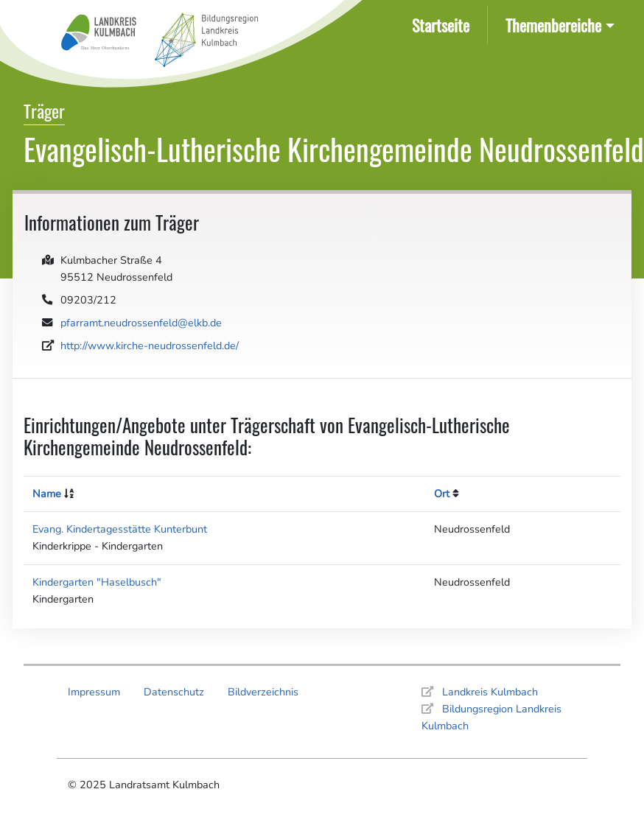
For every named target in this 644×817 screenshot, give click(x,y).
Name (47, 494)
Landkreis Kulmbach (490, 692)
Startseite (444, 24)
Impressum (94, 692)
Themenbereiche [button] (553, 25)
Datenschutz (174, 692)
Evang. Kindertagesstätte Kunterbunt (120, 529)
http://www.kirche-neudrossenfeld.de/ (150, 346)
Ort (442, 494)
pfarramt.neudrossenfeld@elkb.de (141, 323)
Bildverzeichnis (263, 692)
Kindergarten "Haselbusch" (97, 582)
